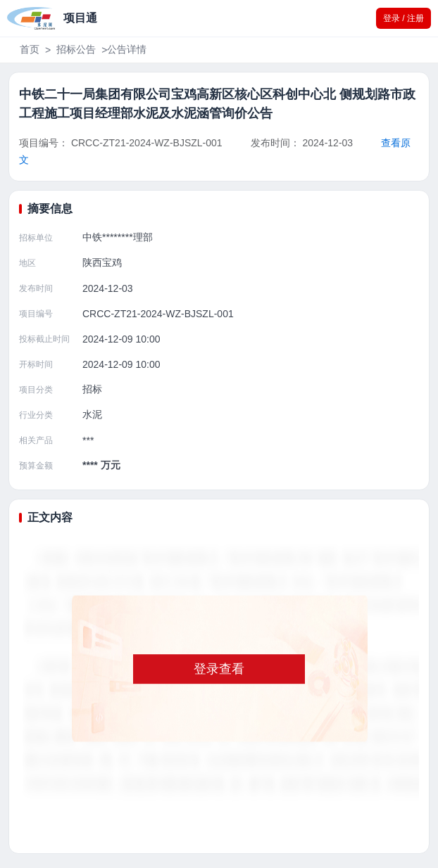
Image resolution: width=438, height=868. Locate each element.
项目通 (80, 18)
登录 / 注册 (403, 18)
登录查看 (219, 669)
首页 (30, 49)
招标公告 (76, 49)
